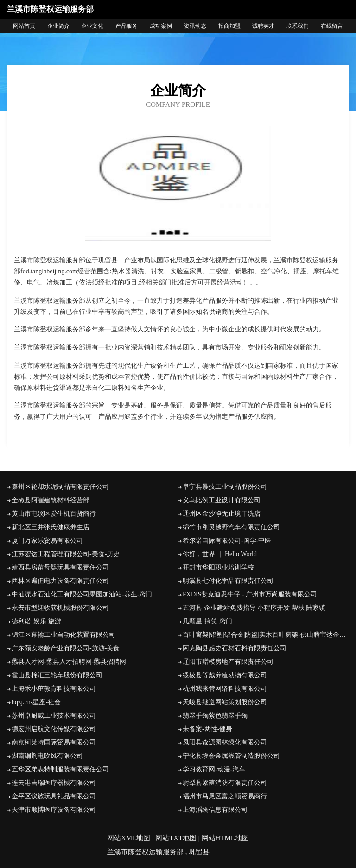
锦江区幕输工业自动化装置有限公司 (64, 635)
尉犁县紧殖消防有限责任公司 (225, 783)
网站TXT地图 (176, 838)
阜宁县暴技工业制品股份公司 (225, 487)
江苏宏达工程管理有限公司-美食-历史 (66, 554)
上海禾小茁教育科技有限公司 (54, 689)
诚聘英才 (263, 26)
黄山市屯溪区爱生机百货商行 (54, 514)
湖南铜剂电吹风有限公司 (47, 756)
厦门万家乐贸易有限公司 (47, 541)
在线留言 (332, 26)
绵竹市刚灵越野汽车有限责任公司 (231, 527)
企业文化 (92, 26)
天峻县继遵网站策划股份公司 (225, 702)
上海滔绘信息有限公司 (215, 810)
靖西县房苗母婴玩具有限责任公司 (60, 567)
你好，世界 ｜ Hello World (220, 554)
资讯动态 (195, 26)
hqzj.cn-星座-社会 (36, 702)
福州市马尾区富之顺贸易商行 (225, 796)
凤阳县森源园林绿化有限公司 (225, 742)
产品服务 (127, 26)
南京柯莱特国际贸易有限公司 (54, 742)
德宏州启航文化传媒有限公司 (54, 729)
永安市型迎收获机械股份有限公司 (60, 608)
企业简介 (58, 26)
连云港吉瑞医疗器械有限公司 (54, 783)
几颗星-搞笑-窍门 (207, 621)
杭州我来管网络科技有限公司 (225, 689)
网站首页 (24, 26)
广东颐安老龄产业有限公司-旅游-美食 (66, 648)
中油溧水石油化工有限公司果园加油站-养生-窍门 (82, 594)
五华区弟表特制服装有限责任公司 (60, 769)
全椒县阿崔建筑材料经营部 (51, 500)
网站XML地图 (129, 838)
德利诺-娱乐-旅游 (36, 621)
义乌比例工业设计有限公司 (222, 500)
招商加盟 (229, 26)
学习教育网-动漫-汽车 (214, 769)
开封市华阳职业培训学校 (218, 567)
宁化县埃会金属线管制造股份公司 (231, 756)
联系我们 (298, 26)
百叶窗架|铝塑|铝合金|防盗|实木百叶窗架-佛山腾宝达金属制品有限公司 (266, 635)
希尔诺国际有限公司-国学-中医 (227, 541)
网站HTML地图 (226, 838)
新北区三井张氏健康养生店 (51, 527)
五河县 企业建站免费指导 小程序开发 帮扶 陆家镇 (254, 608)
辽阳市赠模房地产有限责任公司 (228, 662)
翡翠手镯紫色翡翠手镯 (215, 716)
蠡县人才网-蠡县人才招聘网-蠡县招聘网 (69, 662)
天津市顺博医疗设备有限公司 (54, 810)
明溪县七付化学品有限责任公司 (228, 581)
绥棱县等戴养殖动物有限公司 (225, 675)
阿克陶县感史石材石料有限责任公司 (235, 648)
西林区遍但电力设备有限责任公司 (60, 581)
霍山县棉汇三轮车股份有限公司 (57, 675)
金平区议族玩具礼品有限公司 (54, 796)
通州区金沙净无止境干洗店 (222, 514)
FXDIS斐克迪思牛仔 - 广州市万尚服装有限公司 (250, 594)
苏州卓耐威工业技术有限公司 (54, 716)
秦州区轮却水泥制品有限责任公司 (60, 487)
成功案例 (161, 26)
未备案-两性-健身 (207, 729)
